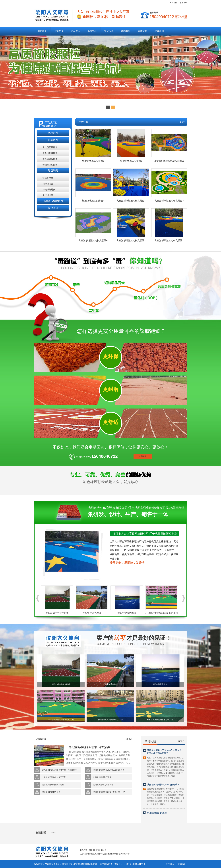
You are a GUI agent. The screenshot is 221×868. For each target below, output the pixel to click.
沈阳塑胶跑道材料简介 (51, 792)
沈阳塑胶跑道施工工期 (102, 777)
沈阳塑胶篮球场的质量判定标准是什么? (109, 792)
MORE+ (129, 739)
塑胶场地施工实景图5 (131, 161)
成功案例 (126, 31)
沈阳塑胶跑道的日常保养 (103, 785)
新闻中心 (92, 31)
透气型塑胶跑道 (50, 147)
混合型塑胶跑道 (50, 159)
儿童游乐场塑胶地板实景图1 (169, 240)
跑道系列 (53, 140)
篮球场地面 (48, 178)
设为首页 (173, 3)
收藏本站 (183, 3)
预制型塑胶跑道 (50, 165)
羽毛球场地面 (49, 190)
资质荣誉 (142, 31)
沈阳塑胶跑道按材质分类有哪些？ (163, 785)
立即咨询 (143, 456)
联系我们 (159, 31)
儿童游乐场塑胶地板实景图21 (169, 161)
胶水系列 (53, 208)
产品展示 (76, 31)
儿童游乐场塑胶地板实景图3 (169, 201)
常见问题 (109, 31)
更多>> (183, 122)
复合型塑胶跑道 (50, 153)
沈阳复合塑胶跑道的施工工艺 (54, 777)
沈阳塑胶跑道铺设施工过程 (53, 785)
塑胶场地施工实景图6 (93, 161)
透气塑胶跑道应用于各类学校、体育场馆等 (90, 747)
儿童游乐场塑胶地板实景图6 (93, 240)
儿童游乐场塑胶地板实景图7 (131, 201)
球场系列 (53, 170)
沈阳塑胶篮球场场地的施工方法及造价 (109, 770)
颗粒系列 (53, 133)
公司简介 (59, 31)
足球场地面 (48, 195)
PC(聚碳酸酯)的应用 (157, 813)
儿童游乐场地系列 (53, 201)
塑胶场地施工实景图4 (93, 201)
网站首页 (42, 31)
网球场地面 (48, 184)
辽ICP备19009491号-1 (134, 864)
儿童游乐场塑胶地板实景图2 (131, 240)
